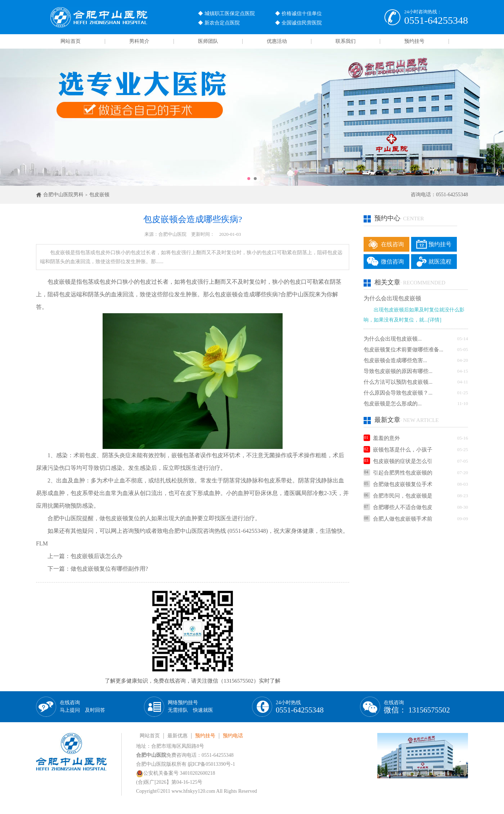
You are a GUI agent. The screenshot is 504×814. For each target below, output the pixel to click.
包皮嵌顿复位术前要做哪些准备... (403, 350)
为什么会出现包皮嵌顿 (392, 298)
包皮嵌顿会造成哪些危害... (395, 360)
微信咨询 (392, 262)
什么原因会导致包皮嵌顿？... (398, 393)
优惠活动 (277, 41)
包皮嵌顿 (99, 195)
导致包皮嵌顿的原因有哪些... (398, 371)
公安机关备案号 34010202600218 (176, 773)
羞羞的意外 (382, 438)
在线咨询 (392, 244)
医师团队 (208, 41)
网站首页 (71, 41)
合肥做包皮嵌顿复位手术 (398, 484)
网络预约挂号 (190, 706)
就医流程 (440, 262)
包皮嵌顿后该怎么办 (96, 556)
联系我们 (346, 41)
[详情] (435, 320)
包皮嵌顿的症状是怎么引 (398, 461)
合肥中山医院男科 (63, 195)
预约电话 (233, 736)
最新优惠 (177, 736)
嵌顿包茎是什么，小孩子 (398, 450)
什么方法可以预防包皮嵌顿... (398, 382)
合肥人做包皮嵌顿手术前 (398, 519)
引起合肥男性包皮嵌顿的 (398, 473)
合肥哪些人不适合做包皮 (398, 507)
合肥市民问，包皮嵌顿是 (398, 496)
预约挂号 (414, 41)
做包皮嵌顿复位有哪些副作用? (109, 569)
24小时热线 (300, 707)
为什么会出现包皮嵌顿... (393, 339)
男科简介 (139, 41)
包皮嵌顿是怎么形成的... (393, 404)
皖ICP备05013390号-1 (211, 764)
